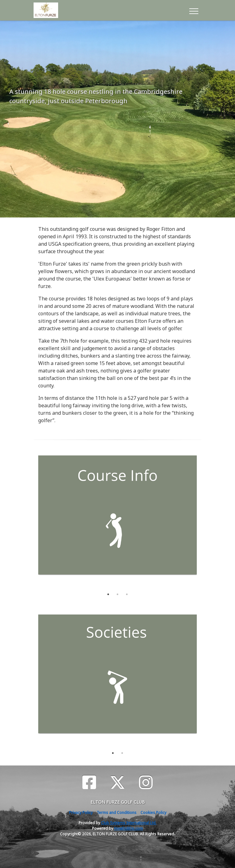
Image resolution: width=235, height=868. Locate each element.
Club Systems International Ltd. (129, 823)
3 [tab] (127, 594)
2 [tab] (118, 594)
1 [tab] (108, 594)
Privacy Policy (81, 813)
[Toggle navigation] (194, 10)
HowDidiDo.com (129, 828)
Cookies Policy (153, 813)
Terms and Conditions (117, 813)
